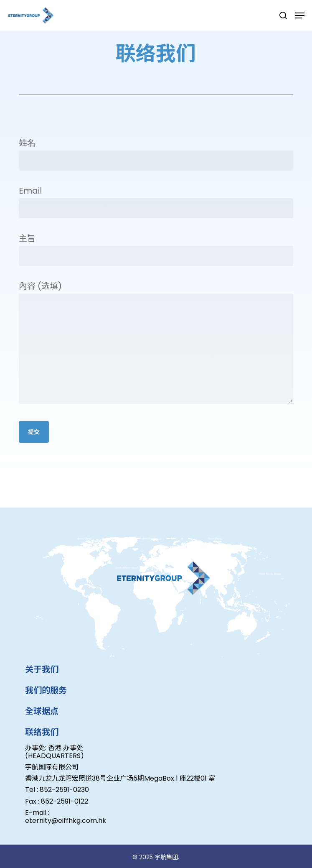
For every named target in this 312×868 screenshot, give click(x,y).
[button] (300, 15)
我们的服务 (46, 690)
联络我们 (42, 732)
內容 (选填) (156, 344)
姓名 (156, 154)
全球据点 (42, 711)
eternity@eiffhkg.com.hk (66, 821)
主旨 (156, 249)
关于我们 (42, 669)
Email (156, 202)
